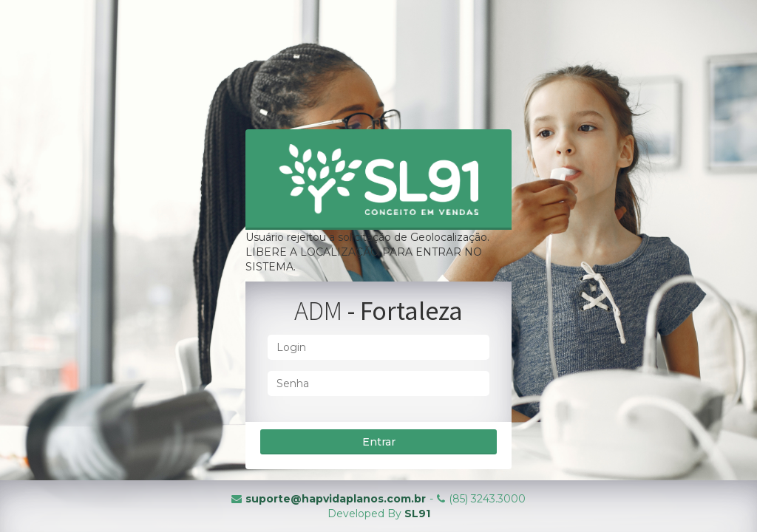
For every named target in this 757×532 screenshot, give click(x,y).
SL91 (417, 514)
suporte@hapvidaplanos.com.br (336, 499)
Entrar (379, 442)
